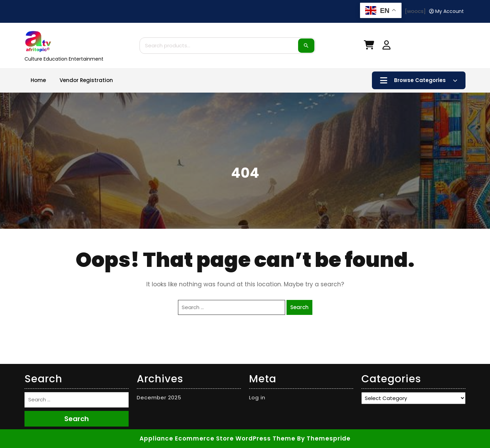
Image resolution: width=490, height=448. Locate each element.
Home (38, 80)
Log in (257, 397)
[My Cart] (369, 46)
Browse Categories (419, 80)
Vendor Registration (86, 80)
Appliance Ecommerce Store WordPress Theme (217, 438)
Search (306, 46)
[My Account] (446, 11)
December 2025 (159, 397)
